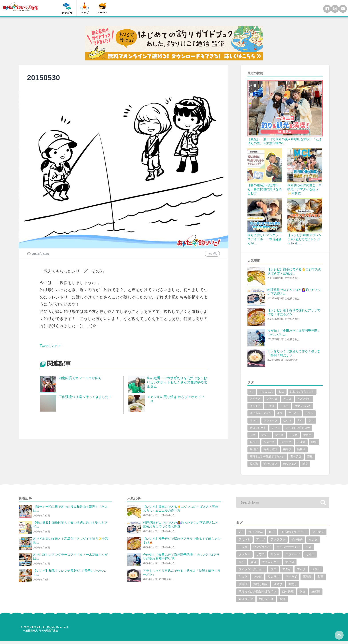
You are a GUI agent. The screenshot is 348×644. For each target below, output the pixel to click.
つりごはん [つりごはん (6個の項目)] (266, 392)
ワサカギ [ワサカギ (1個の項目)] (286, 442)
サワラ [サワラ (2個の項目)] (309, 413)
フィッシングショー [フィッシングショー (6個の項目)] (298, 428)
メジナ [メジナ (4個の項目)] (293, 435)
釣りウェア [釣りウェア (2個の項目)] (271, 464)
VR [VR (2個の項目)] (252, 392)
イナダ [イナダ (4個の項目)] (271, 406)
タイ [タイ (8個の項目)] (300, 420)
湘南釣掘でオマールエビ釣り (80, 378)
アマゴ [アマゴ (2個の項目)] (287, 399)
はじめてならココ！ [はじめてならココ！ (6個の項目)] (302, 392)
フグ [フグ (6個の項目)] (253, 435)
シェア (57, 346)
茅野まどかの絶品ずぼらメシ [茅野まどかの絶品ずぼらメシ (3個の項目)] (267, 456)
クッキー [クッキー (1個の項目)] (294, 413)
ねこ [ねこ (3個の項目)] (281, 392)
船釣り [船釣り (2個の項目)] (301, 449)
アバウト (103, 13)
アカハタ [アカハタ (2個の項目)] (272, 399)
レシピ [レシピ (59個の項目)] (254, 442)
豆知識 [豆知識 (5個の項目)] (254, 464)
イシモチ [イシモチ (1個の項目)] (255, 406)
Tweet (45, 346)
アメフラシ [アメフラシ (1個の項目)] (304, 399)
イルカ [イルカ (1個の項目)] (285, 406)
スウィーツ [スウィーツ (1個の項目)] (271, 420)
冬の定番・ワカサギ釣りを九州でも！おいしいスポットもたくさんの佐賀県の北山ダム (177, 382)
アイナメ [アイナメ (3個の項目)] (255, 399)
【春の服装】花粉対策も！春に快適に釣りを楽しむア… (265, 189)
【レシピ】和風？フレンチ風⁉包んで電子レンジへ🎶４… (304, 239)
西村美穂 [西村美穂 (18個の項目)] (296, 456)
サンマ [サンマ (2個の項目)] (254, 420)
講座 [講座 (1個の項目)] (310, 456)
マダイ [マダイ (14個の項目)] (265, 435)
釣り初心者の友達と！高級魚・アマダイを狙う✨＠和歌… (304, 189)
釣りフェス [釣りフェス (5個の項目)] (290, 464)
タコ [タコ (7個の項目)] (311, 420)
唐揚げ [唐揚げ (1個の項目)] (254, 449)
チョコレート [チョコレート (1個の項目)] (258, 428)
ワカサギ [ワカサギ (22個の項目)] (269, 442)
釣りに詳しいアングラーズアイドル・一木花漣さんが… (265, 239)
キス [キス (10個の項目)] (280, 413)
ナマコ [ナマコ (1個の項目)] (276, 428)
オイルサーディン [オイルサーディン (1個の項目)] (261, 413)
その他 (212, 254)
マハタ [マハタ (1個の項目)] (279, 435)
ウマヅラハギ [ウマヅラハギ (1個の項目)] (303, 406)
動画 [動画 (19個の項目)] (314, 442)
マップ (85, 13)
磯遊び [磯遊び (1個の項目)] (287, 449)
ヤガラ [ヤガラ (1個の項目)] (307, 435)
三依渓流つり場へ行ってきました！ (85, 397)
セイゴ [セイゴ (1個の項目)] (287, 420)
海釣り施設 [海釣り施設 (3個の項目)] (271, 449)
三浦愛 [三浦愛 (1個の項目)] (301, 442)
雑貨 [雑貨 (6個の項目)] (305, 464)
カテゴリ (67, 13)
